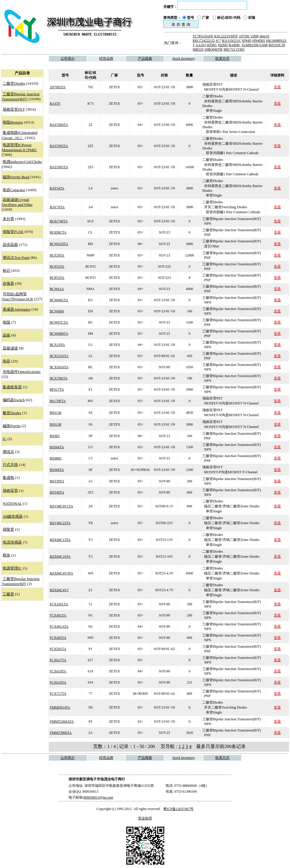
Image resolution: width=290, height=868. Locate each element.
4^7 (218, 41)
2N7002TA (58, 87)
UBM (255, 36)
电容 (6, 361)
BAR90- (235, 45)
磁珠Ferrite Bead (16, 177)
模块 (6, 555)
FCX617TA (58, 660)
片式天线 (10, 465)
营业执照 (145, 818)
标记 (6, 270)
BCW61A (57, 289)
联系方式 (222, 59)
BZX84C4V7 (59, 590)
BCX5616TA (59, 367)
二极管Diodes (14, 83)
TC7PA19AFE (203, 36)
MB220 (198, 49)
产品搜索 (145, 59)
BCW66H (57, 311)
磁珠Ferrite (12, 426)
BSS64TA (57, 447)
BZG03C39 (277, 45)
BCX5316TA (59, 356)
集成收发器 (12, 387)
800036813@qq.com (98, 797)
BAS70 (55, 104)
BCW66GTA (59, 300)
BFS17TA (57, 389)
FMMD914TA (60, 707)
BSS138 (55, 413)
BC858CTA (58, 232)
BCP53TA (57, 266)
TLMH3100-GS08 (255, 45)
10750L (244, 36)
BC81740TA (59, 221)
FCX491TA (58, 615)
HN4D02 (259, 41)
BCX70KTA (59, 378)
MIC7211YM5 (234, 49)
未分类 (8, 219)
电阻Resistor (13, 122)
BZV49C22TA (60, 523)
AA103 (200, 45)
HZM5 (223, 45)
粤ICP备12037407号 (178, 809)
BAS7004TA (59, 125)
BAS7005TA (59, 146)
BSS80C (56, 458)
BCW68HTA (59, 334)
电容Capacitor (14, 190)
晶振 (6, 335)
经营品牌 (106, 59)
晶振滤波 (10, 348)
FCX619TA (58, 671)
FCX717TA (58, 694)
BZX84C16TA (60, 557)
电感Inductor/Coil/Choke (22, 162)
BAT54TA (57, 188)
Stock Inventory (184, 59)
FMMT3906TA (61, 733)
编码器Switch (14, 400)
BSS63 (55, 436)
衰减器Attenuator (17, 309)
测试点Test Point (16, 258)
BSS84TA (57, 470)
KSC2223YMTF (226, 36)
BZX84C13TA (60, 540)
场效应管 (10, 490)
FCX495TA (58, 638)
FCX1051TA (59, 604)
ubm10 (264, 36)
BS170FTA (58, 401)
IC (5, 439)
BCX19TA (57, 345)
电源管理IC (12, 568)
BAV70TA (57, 207)
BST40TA (57, 492)
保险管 (8, 529)
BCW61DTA (59, 244)
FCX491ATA (59, 627)
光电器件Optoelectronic (22, 372)
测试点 (8, 452)
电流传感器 (12, 542)
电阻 (6, 322)
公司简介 (68, 59)
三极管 (8, 594)
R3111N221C (231, 41)
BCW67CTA (59, 322)
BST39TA (57, 481)
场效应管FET (14, 109)
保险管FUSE (13, 232)
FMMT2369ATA (62, 722)
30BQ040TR (214, 49)
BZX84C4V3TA (61, 573)
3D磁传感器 (13, 516)
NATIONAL (12, 503)
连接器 (8, 283)
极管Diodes (12, 413)
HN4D (247, 41)
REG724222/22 (204, 41)
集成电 (8, 478)
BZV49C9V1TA (61, 506)
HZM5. (212, 45)
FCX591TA (58, 649)
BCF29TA (57, 255)
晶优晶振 (10, 245)
